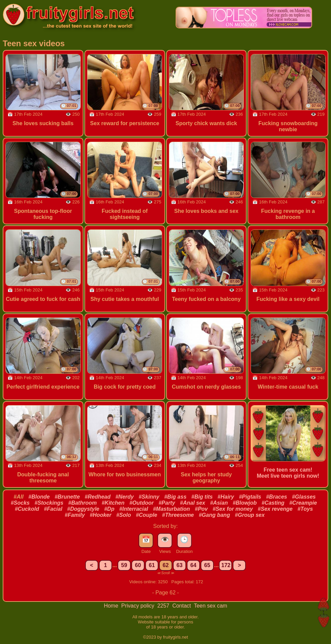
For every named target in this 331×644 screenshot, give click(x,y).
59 (124, 565)
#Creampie (303, 503)
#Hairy (226, 497)
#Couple (146, 515)
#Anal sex (193, 503)
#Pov (201, 509)
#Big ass (175, 497)
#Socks (20, 503)
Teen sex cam (211, 606)
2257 (164, 606)
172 (226, 565)
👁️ (165, 539)
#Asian (219, 503)
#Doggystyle (83, 509)
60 (138, 565)
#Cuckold (27, 509)
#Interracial (134, 509)
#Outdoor (142, 503)
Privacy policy (138, 606)
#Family (75, 515)
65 (207, 565)
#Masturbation (171, 509)
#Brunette (67, 497)
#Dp (109, 509)
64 (194, 565)
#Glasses (304, 497)
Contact (182, 606)
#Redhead (98, 497)
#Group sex (250, 515)
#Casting (273, 503)
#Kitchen (113, 503)
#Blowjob (245, 503)
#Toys (305, 509)
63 (180, 565)
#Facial (53, 509)
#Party (167, 503)
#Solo (124, 515)
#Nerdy (125, 497)
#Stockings (49, 503)
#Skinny (149, 497)
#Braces (277, 497)
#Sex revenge (275, 509)
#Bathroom (82, 503)
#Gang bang (214, 515)
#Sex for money (233, 509)
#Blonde (39, 497)
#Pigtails (250, 497)
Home (112, 606)
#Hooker (101, 515)
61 (152, 565)
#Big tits (202, 497)
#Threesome (178, 515)
